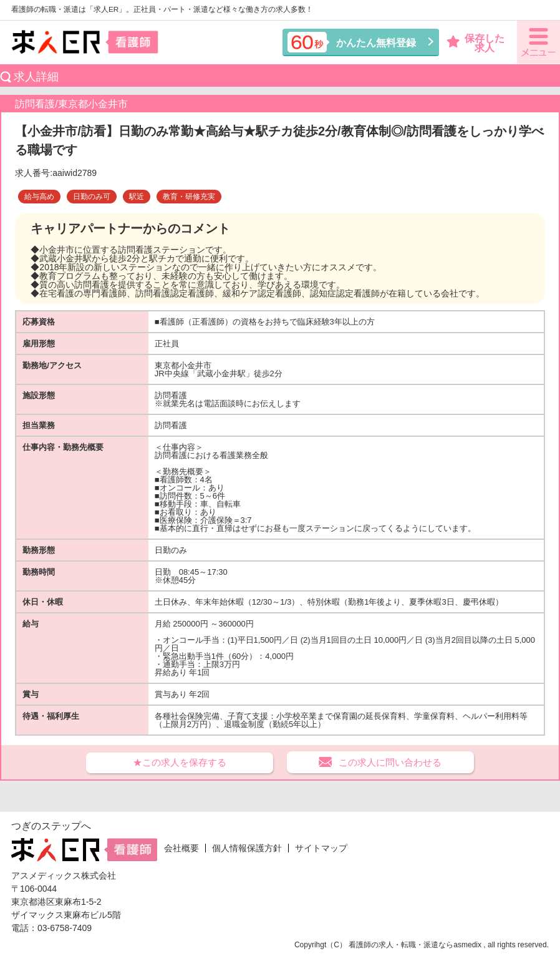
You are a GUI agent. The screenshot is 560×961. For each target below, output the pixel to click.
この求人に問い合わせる (390, 762)
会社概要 (181, 848)
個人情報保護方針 (247, 848)
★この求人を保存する (180, 762)
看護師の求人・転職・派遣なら (401, 945)
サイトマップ (321, 848)
